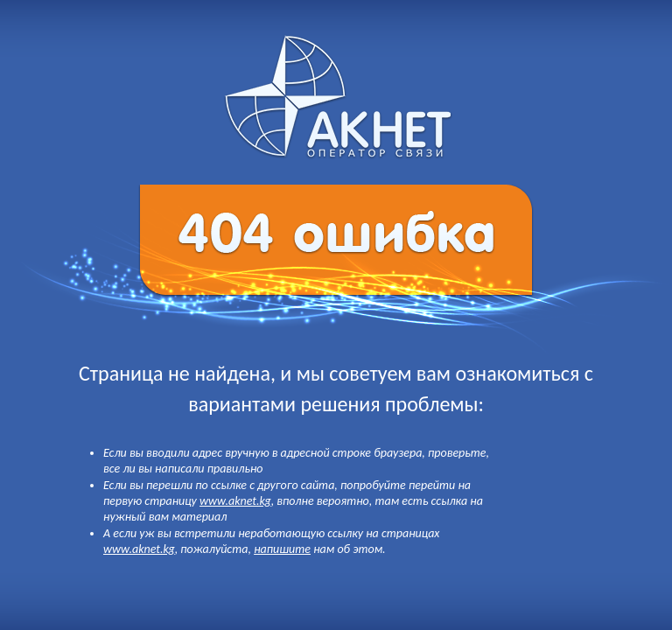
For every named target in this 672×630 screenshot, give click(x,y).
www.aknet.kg (235, 501)
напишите (282, 549)
